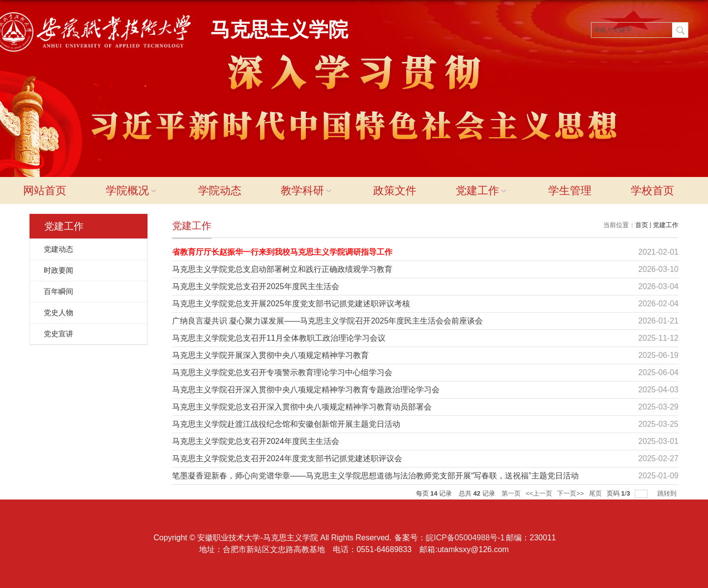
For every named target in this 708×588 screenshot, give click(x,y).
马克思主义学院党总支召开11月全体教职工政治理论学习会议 (279, 338)
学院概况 (132, 191)
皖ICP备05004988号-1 (465, 538)
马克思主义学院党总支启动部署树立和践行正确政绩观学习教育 (282, 269)
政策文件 (395, 191)
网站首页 (45, 191)
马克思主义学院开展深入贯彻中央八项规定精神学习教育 (270, 355)
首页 (642, 225)
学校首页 (652, 191)
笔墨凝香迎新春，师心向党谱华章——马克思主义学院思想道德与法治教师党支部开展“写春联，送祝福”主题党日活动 (375, 476)
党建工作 (482, 191)
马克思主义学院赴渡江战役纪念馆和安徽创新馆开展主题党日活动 (286, 424)
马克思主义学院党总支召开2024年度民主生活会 (256, 441)
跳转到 (668, 493)
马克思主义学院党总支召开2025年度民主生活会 (256, 286)
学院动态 (220, 191)
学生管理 (570, 191)
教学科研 (307, 191)
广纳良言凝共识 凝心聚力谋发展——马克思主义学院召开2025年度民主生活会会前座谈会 (327, 321)
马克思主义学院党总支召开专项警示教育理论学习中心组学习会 (282, 372)
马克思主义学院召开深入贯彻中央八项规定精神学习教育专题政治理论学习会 (306, 390)
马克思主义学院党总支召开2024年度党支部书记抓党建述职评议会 (287, 458)
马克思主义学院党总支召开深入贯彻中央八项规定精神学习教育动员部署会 (302, 407)
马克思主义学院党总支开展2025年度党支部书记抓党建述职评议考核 (291, 304)
